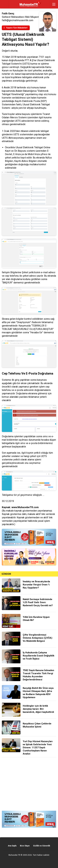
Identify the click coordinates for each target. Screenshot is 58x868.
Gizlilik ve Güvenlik (42, 846)
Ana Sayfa (12, 846)
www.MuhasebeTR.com (25, 507)
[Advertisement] (29, 784)
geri (4, 4)
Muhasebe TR (14, 855)
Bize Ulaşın (25, 846)
